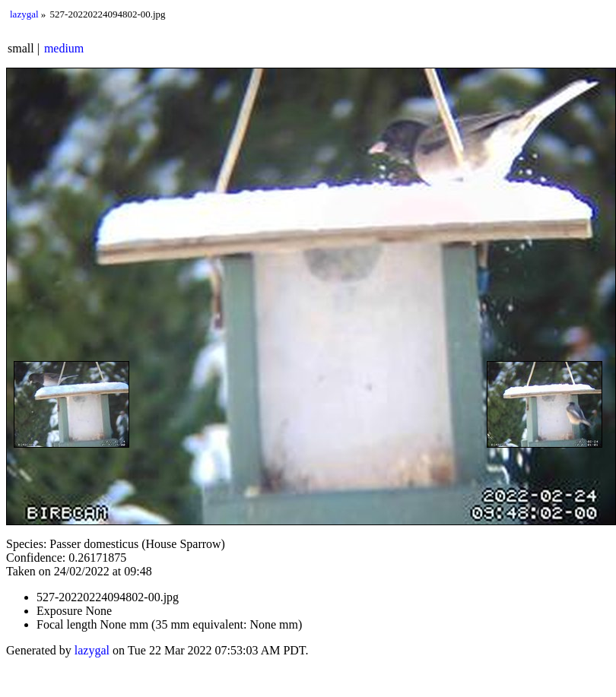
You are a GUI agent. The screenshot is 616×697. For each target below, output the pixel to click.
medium (64, 48)
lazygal (24, 14)
